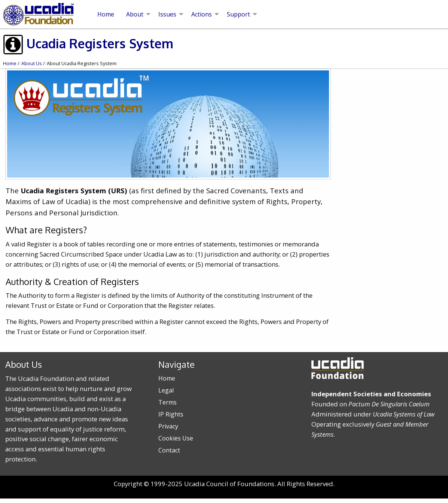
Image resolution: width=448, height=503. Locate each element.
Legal (166, 390)
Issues (167, 14)
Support (238, 14)
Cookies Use (176, 438)
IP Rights (171, 414)
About (135, 14)
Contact (169, 450)
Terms (167, 402)
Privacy (168, 426)
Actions (202, 14)
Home (106, 14)
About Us (32, 63)
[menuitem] (106, 14)
